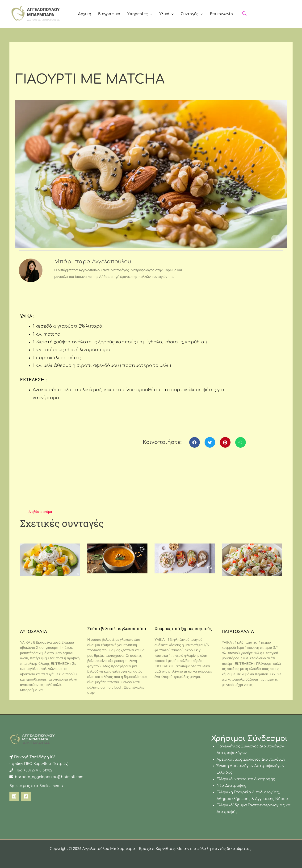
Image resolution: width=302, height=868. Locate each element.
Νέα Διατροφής (231, 786)
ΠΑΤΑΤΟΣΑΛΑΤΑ (238, 632)
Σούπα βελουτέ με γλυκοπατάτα (117, 629)
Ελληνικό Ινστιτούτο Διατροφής (246, 779)
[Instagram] (14, 796)
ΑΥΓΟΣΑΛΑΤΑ (34, 632)
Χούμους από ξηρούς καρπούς (183, 629)
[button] (150, 14)
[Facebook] (26, 796)
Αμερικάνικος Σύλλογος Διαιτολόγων (251, 760)
